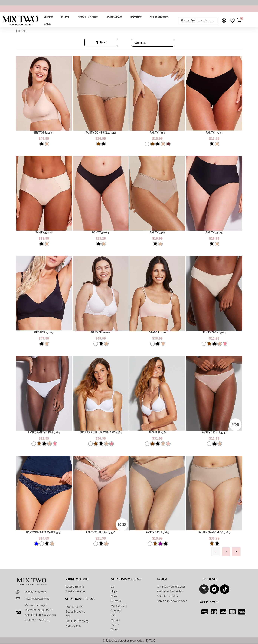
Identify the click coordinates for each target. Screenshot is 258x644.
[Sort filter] (153, 43)
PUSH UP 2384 (157, 432)
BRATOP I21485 (44, 133)
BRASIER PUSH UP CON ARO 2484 (101, 432)
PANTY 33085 (214, 233)
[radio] (42, 144)
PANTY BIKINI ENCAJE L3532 (44, 532)
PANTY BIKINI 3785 (157, 532)
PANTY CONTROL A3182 (101, 133)
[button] (50, 17)
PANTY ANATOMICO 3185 (214, 532)
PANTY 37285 (214, 133)
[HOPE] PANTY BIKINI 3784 (44, 432)
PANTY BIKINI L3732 (214, 432)
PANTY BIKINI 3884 (214, 332)
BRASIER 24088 (101, 332)
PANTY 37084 (101, 233)
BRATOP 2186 (157, 332)
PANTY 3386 (157, 233)
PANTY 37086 (44, 233)
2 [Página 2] (226, 552)
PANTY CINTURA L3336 (101, 532)
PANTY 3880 (157, 133)
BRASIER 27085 (44, 332)
